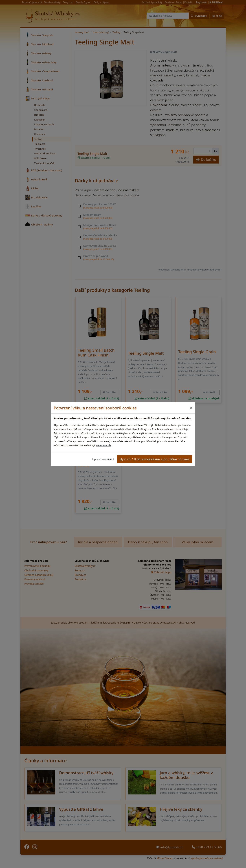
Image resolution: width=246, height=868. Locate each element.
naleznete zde (104, 445)
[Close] (191, 408)
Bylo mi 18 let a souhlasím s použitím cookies (155, 459)
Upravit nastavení (103, 459)
